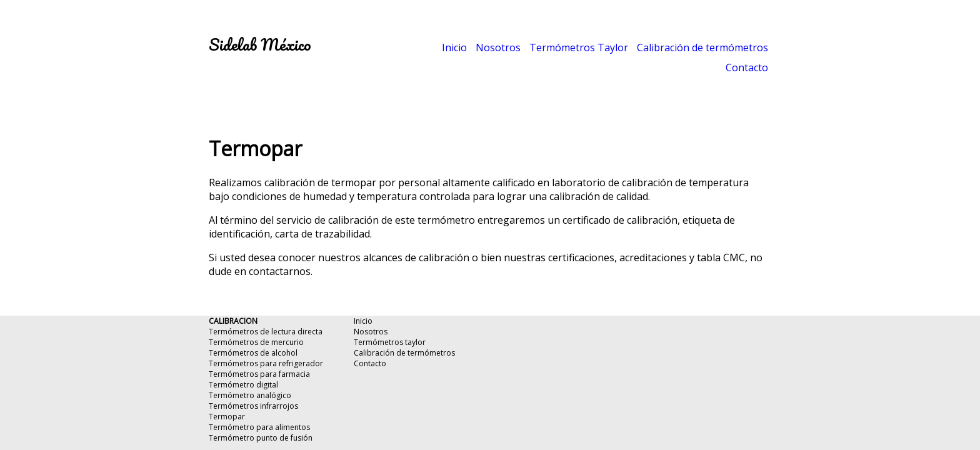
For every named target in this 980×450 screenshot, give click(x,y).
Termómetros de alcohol (253, 353)
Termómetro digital (243, 385)
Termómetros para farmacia (259, 374)
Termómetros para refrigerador (266, 363)
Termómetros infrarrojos (253, 406)
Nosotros (498, 47)
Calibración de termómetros (702, 47)
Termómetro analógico (250, 395)
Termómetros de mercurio (256, 342)
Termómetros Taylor (579, 47)
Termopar (227, 417)
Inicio (454, 47)
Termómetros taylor (390, 342)
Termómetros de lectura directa (266, 332)
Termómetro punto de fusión (261, 438)
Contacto (747, 67)
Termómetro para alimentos (259, 427)
